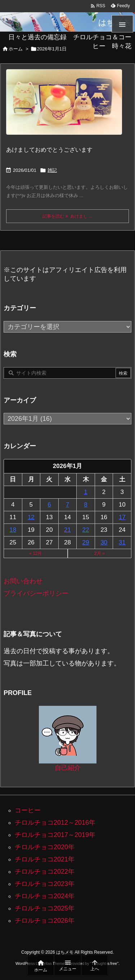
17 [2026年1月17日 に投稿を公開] (122, 517)
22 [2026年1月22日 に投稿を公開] (86, 530)
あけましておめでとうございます (49, 150)
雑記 (52, 170)
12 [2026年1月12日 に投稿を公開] (31, 517)
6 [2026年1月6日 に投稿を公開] (49, 505)
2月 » (100, 553)
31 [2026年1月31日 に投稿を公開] (122, 542)
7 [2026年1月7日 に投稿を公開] (67, 505)
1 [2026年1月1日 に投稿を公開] (85, 492)
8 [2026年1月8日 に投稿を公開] (85, 505)
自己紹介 (68, 768)
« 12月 (35, 553)
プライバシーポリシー (36, 593)
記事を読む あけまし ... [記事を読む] (67, 216)
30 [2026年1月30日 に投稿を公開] (104, 542)
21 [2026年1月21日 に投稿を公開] (67, 530)
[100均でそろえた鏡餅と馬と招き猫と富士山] (64, 107)
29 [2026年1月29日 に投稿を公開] (86, 542)
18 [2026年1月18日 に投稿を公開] (13, 530)
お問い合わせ (23, 581)
